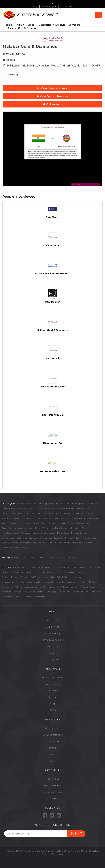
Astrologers (54, 523)
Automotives (78, 513)
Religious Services (79, 533)
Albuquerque (37, 567)
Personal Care (92, 504)
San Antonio (7, 597)
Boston (48, 567)
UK (42, 557)
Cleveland (62, 572)
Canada (73, 557)
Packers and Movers (10, 548)
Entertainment (55, 513)
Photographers (78, 504)
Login (53, 761)
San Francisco (64, 592)
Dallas (71, 572)
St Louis (85, 592)
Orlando (65, 587)
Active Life (88, 518)
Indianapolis (68, 577)
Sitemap (53, 697)
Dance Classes (63, 533)
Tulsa (17, 597)
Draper (90, 572)
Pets (17, 518)
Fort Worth (35, 577)
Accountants (77, 543)
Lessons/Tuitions (42, 528)
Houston (45, 577)
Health (5, 513)
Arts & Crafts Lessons (10, 533)
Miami (81, 582)
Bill (88, 508)
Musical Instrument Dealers (32, 543)
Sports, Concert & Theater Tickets (33, 523)
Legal (30, 508)
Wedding (91, 523)
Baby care (69, 538)
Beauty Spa (58, 538)
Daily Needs (30, 518)
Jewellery (24, 548)
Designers (80, 508)
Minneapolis (7, 587)
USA (23, 557)
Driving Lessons (8, 538)
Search (52, 754)
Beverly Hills (86, 567)
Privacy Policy (53, 633)
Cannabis (66, 504)
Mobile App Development (49, 504)
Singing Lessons (48, 533)
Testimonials (53, 646)
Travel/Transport (18, 513)
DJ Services (80, 523)
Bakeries (88, 543)
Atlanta (16, 567)
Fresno (24, 577)
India (33, 557)
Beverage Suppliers (10, 543)
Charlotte (42, 572)
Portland (94, 587)
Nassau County (30, 587)
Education (31, 504)
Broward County (62, 567)
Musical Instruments (60, 528)
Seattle (40, 592)
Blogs (53, 704)
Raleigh (18, 592)
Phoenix (84, 587)
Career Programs (9, 528)
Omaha (74, 587)
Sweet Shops (91, 538)
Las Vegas (6, 582)
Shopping (77, 518)
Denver (81, 572)
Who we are (53, 659)
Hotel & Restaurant (46, 508)
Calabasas (6, 572)
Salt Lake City (30, 592)
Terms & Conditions (53, 640)
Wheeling (28, 597)
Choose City (66, 7)
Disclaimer (53, 653)
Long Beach (39, 582)
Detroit (5, 577)
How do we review (53, 677)
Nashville (18, 587)
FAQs (52, 710)
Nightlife (89, 513)
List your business (52, 735)
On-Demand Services (65, 508)
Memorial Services (9, 523)
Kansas (90, 577)
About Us (52, 620)
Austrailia (54, 557)
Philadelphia (7, 592)
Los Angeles (26, 582)
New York (43, 587)
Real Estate (22, 508)
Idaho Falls (56, 577)
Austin (25, 567)
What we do (53, 798)
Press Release (53, 684)
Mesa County (71, 582)
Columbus (52, 572)
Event (97, 518)
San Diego (51, 592)
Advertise (52, 748)
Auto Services (7, 518)
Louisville (50, 582)
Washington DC (41, 597)
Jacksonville (80, 577)
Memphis (60, 582)
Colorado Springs (29, 572)
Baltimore (97, 567)
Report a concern (52, 792)
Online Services (8, 508)
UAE (62, 557)
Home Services (43, 518)
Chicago (15, 572)
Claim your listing (52, 728)
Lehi (14, 582)
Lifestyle (66, 513)
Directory (52, 690)
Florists (49, 543)
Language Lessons (25, 528)
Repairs (55, 518)
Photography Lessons (30, 533)
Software (21, 504)
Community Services (43, 538)
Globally (15, 557)
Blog (35, 7)
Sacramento (96, 592)
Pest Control (66, 518)
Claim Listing (12, 75)
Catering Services (25, 538)
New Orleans (54, 587)
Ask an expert (53, 741)
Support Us (52, 627)
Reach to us (52, 779)
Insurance (76, 528)
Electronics (42, 513)
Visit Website (52, 104)
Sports (85, 528)
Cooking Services (63, 543)
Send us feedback (53, 785)
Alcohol (30, 513)
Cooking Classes (67, 523)
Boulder (74, 567)
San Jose (75, 592)
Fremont (15, 577)
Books (78, 538)
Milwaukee (93, 582)
